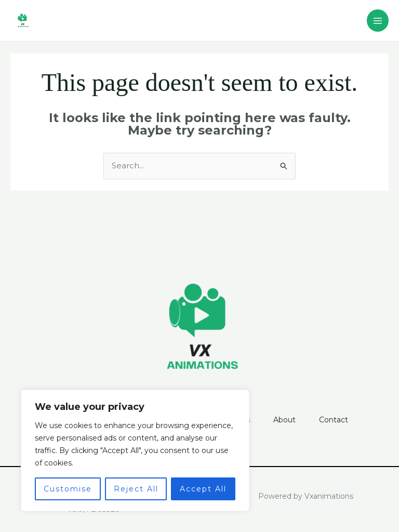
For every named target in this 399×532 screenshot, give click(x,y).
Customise (68, 489)
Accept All (203, 489)
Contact (337, 420)
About (286, 420)
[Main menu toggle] (378, 21)
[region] (135, 450)
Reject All (136, 489)
